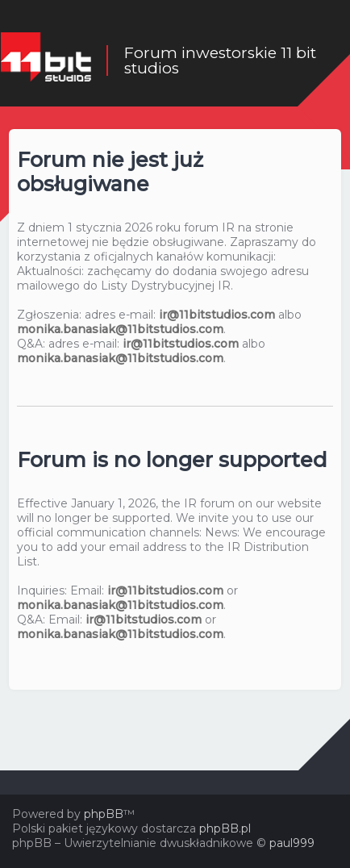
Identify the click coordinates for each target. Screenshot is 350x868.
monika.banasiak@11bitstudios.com (120, 329)
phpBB (104, 814)
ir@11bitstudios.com (217, 315)
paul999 (292, 843)
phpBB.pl (225, 828)
